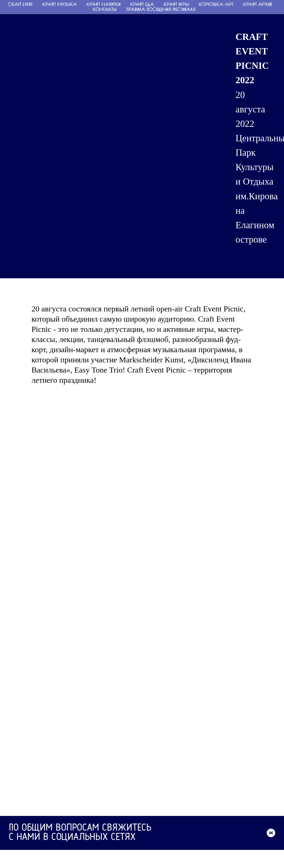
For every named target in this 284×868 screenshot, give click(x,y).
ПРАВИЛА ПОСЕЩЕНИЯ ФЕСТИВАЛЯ (161, 10)
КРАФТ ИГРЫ (176, 5)
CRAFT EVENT (20, 5)
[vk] (271, 833)
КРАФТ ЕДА (142, 5)
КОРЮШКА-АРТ (216, 5)
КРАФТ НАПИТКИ (103, 5)
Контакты (105, 10)
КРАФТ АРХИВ (258, 5)
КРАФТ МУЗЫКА (60, 5)
